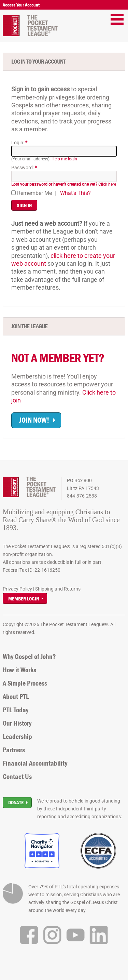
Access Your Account (21, 5)
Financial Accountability (35, 763)
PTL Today (16, 710)
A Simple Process (25, 683)
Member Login (24, 599)
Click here (64, 184)
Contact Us (17, 777)
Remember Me (32, 193)
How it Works (19, 670)
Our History (17, 723)
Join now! (34, 420)
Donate (16, 802)
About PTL (16, 697)
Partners (14, 750)
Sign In (24, 205)
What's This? (75, 193)
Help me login (64, 159)
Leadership (17, 737)
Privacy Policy (17, 589)
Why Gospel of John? (29, 657)
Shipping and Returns (58, 589)
